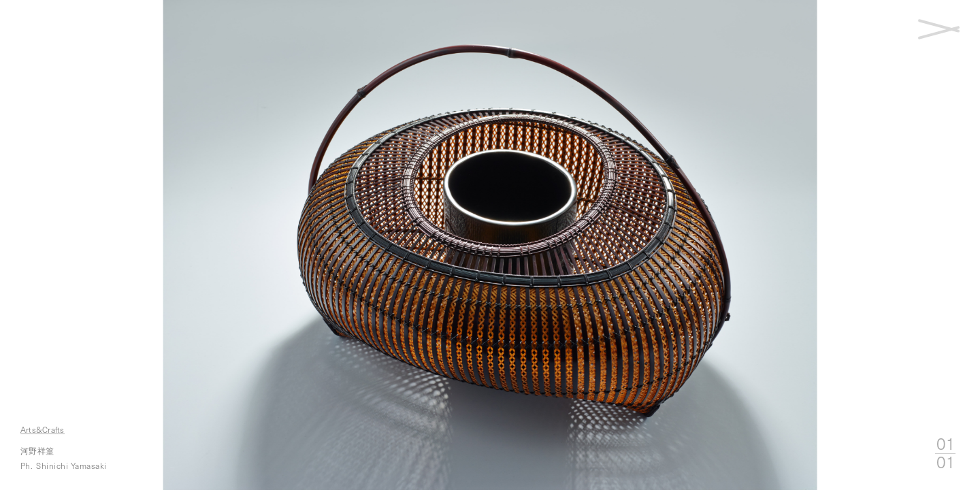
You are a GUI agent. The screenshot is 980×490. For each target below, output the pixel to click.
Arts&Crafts (45, 429)
